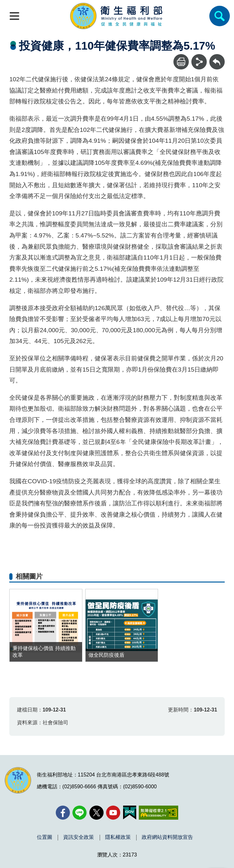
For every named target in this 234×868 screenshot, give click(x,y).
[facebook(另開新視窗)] (63, 813)
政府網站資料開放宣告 (167, 837)
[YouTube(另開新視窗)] (113, 813)
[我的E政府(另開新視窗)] (130, 813)
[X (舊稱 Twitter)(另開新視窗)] (96, 813)
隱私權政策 (118, 837)
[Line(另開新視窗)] (79, 813)
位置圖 (45, 837)
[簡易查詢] (220, 16)
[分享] (199, 62)
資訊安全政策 (79, 837)
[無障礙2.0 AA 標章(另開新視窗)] (159, 813)
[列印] (181, 62)
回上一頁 (217, 57)
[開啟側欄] (14, 16)
